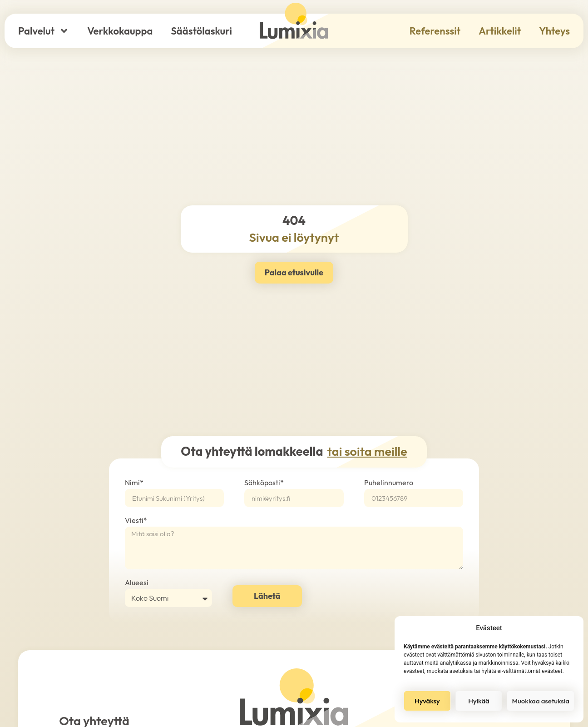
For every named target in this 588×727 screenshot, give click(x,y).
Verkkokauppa (120, 31)
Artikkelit (500, 31)
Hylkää (479, 701)
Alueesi (137, 583)
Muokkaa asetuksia (541, 701)
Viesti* (136, 521)
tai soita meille (367, 451)
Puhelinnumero (389, 483)
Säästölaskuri (201, 31)
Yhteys (554, 31)
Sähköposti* (264, 483)
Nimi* (134, 483)
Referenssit (435, 31)
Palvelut (44, 31)
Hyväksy (427, 701)
